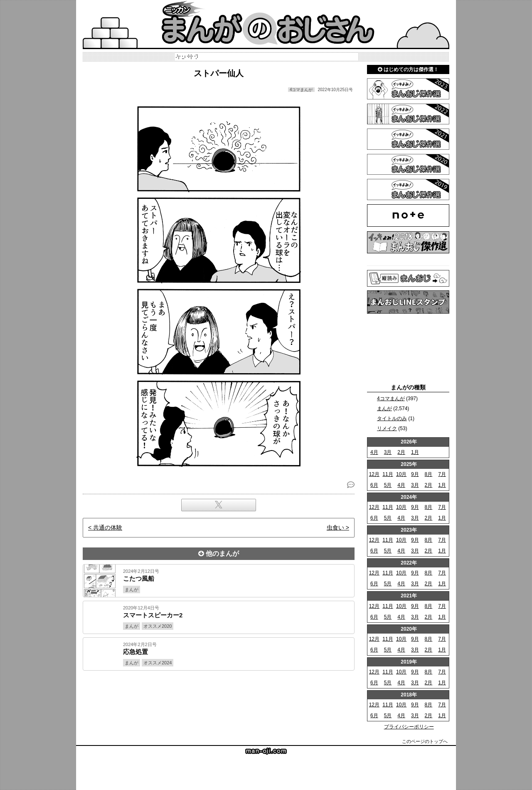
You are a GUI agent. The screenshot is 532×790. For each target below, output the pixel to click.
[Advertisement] (219, 699)
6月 (374, 485)
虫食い (335, 527)
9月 (415, 474)
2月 (401, 452)
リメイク (387, 428)
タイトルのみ (392, 419)
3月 (388, 452)
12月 (374, 474)
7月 (442, 474)
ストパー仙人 (219, 73)
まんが (384, 409)
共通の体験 (108, 527)
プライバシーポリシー (409, 727)
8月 (429, 474)
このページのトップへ (425, 741)
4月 (374, 452)
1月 (415, 452)
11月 (388, 474)
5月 (388, 485)
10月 (401, 474)
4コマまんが (391, 399)
